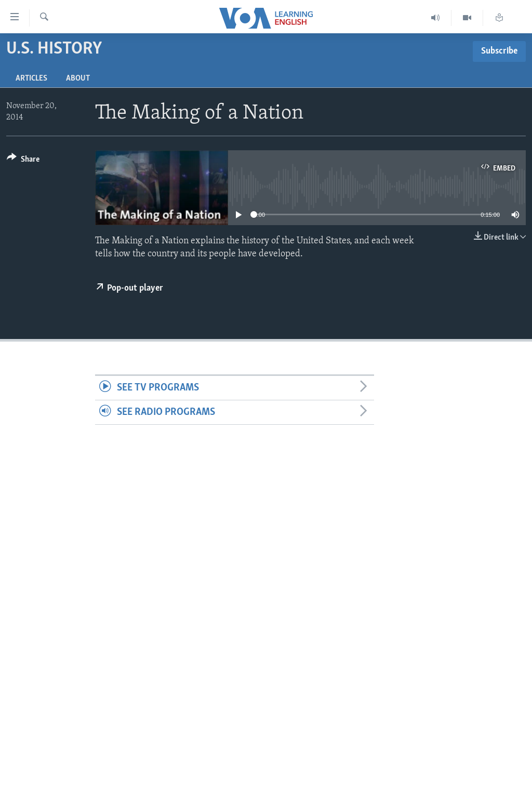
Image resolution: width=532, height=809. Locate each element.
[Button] (23, 161)
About (78, 79)
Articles (31, 79)
